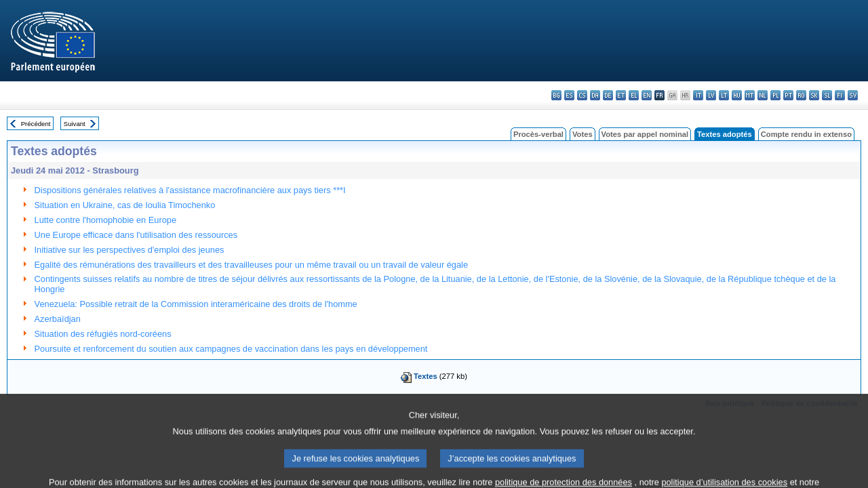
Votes (583, 134)
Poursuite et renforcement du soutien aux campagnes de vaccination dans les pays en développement (231, 349)
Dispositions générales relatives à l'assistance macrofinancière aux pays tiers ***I (190, 190)
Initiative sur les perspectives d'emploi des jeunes (130, 250)
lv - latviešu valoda (711, 95)
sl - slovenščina (827, 95)
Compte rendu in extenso (806, 134)
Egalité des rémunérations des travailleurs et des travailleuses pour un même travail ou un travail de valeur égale (251, 265)
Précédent (36, 124)
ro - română (801, 95)
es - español (569, 95)
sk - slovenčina (814, 95)
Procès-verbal (538, 134)
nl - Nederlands (763, 95)
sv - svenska (853, 95)
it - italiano (698, 95)
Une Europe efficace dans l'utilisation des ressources (136, 235)
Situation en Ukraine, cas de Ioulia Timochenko (125, 205)
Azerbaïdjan (58, 319)
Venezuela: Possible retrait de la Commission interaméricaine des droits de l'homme (196, 304)
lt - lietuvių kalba (724, 95)
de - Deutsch (608, 95)
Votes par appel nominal (645, 134)
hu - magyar (737, 95)
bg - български (556, 95)
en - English (647, 95)
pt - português (788, 95)
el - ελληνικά (634, 95)
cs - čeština (582, 95)
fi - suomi (840, 95)
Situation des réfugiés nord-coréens (103, 334)
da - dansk (595, 95)
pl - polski (775, 95)
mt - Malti (750, 95)
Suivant (75, 124)
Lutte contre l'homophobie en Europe (105, 220)
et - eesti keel (621, 95)
